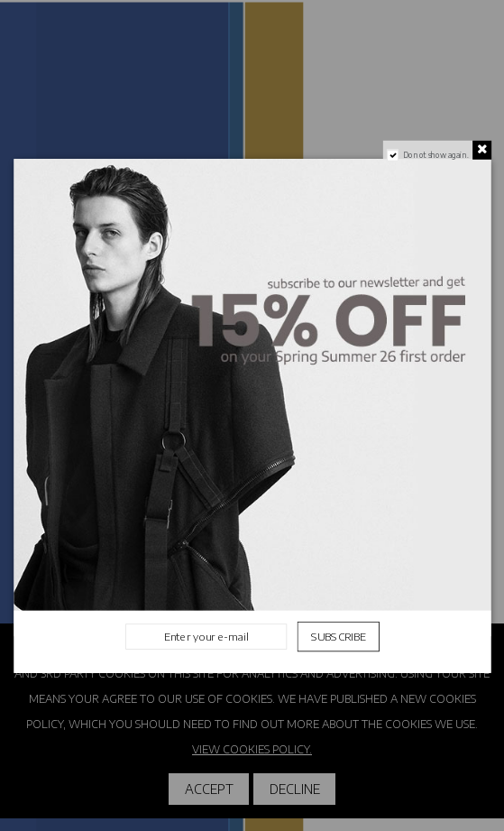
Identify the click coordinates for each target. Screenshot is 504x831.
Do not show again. (435, 154)
